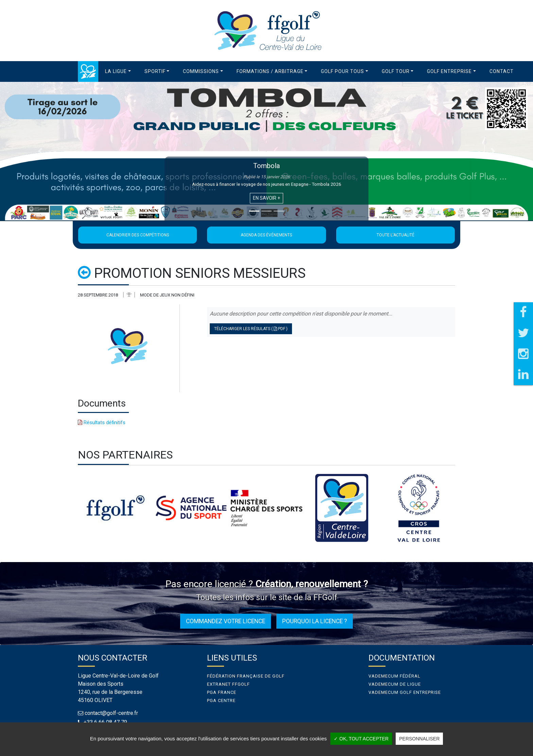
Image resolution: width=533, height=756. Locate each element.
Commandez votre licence (226, 621)
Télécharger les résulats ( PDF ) (251, 329)
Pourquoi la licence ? (315, 621)
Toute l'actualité (396, 235)
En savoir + (266, 198)
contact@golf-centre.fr (111, 713)
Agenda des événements (266, 235)
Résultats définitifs (102, 422)
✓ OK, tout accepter (361, 739)
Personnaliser (419, 739)
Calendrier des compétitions (138, 235)
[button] (118, 71)
